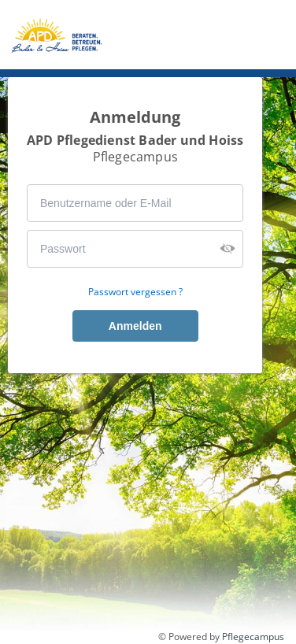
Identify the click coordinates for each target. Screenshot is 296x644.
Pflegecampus (253, 637)
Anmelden (135, 326)
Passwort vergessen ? (135, 292)
